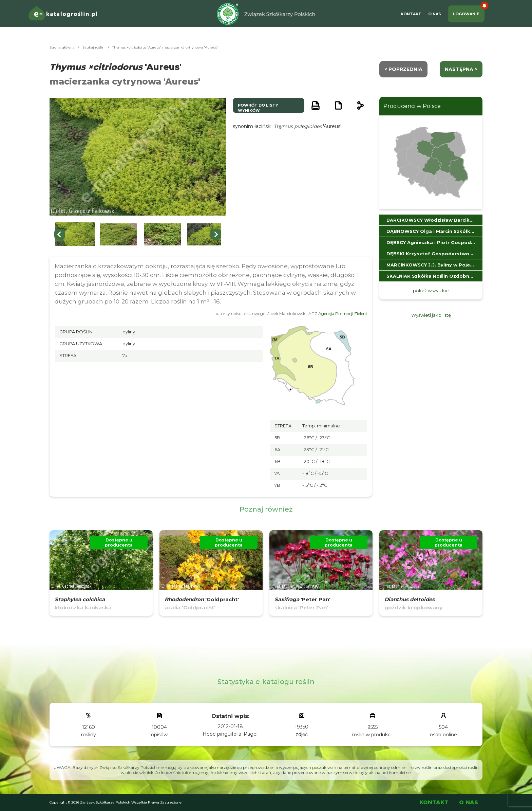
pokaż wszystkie (431, 291)
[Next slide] (216, 234)
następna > (461, 69)
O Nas (435, 14)
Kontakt (411, 14)
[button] (75, 234)
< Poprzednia (403, 69)
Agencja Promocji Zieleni (343, 314)
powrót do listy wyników (258, 108)
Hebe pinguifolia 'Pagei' (231, 734)
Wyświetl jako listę (431, 315)
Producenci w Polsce (412, 106)
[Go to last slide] (60, 234)
